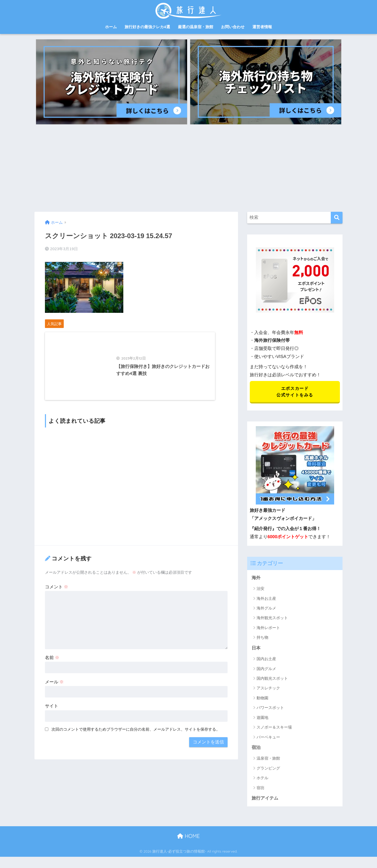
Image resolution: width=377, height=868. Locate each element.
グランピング (268, 769)
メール (54, 687)
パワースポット (270, 708)
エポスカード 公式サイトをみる (295, 392)
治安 (260, 589)
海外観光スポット (272, 618)
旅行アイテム (265, 799)
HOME (188, 837)
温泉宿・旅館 (268, 759)
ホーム (111, 27)
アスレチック (268, 689)
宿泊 (256, 748)
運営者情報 (262, 27)
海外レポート (268, 628)
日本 (256, 649)
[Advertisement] (189, 166)
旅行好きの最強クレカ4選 (147, 27)
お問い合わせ (233, 27)
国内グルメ (266, 669)
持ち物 (262, 638)
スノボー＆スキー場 (274, 728)
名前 (52, 663)
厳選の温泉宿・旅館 (196, 27)
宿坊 (260, 788)
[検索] (337, 218)
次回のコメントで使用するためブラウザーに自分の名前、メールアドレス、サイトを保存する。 (136, 734)
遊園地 (262, 718)
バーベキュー (268, 738)
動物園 (262, 699)
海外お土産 (266, 599)
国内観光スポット (272, 679)
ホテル (262, 779)
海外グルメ (266, 609)
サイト (52, 711)
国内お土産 (266, 659)
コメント (57, 592)
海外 (256, 578)
